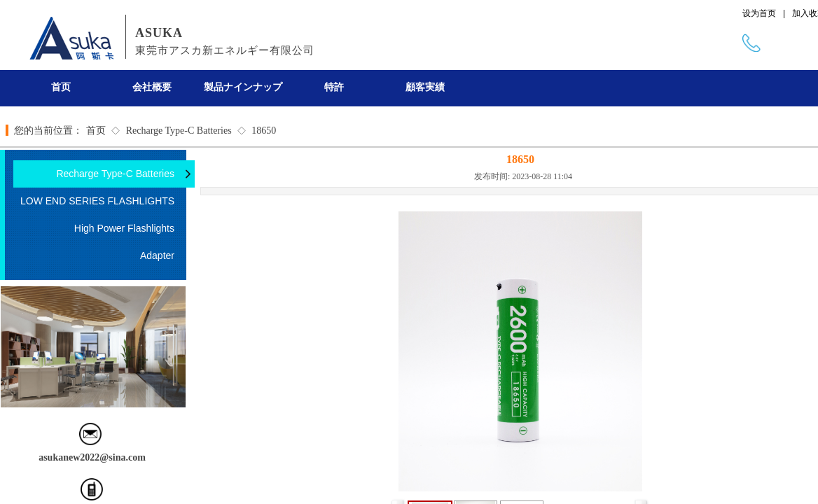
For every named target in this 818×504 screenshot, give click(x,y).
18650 (264, 131)
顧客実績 (425, 87)
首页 (61, 87)
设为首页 (759, 13)
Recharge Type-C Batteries (179, 131)
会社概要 (152, 87)
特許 (334, 87)
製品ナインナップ (243, 87)
